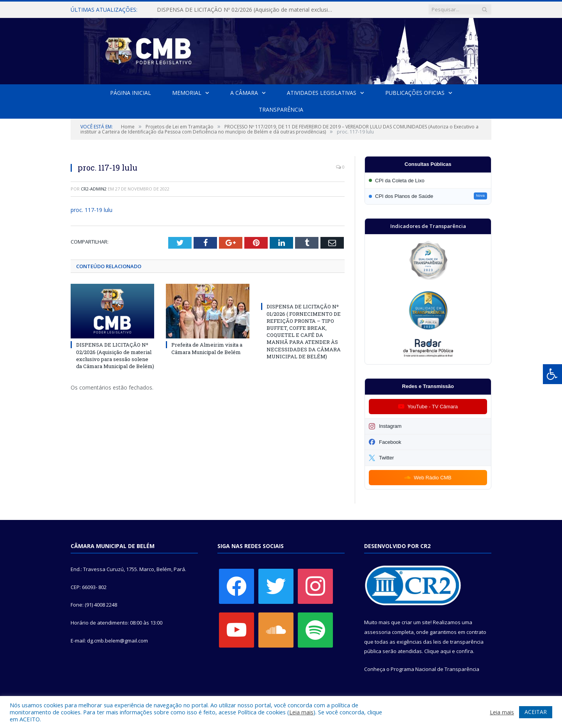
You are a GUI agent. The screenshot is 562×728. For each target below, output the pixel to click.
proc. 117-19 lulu (92, 210)
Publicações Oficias (415, 93)
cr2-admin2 (94, 189)
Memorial (187, 93)
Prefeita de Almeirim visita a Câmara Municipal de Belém (207, 348)
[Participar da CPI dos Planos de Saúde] (428, 196)
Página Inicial (131, 93)
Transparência (281, 109)
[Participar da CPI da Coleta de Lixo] (428, 181)
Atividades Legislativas (322, 93)
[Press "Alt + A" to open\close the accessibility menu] (552, 374)
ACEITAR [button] (536, 712)
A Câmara (244, 93)
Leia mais (301, 712)
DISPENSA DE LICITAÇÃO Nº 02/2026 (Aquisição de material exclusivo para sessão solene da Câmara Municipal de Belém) (247, 10)
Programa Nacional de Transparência (435, 669)
